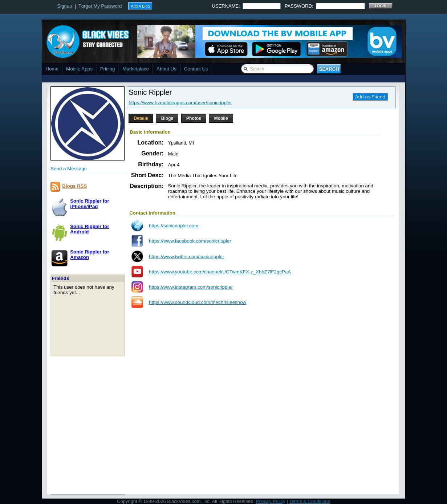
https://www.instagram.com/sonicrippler (191, 287)
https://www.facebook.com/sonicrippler (190, 241)
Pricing (108, 69)
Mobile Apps (79, 69)
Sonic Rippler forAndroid (90, 229)
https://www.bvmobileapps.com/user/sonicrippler (180, 103)
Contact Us (196, 69)
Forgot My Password (100, 6)
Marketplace (136, 69)
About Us (166, 69)
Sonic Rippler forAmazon (90, 255)
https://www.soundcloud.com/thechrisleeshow (198, 302)
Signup (65, 6)
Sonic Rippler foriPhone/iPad (90, 204)
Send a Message (69, 169)
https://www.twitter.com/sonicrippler (186, 257)
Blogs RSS (74, 186)
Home (52, 69)
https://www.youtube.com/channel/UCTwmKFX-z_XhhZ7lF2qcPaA (220, 272)
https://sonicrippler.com (174, 226)
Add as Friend (370, 97)
